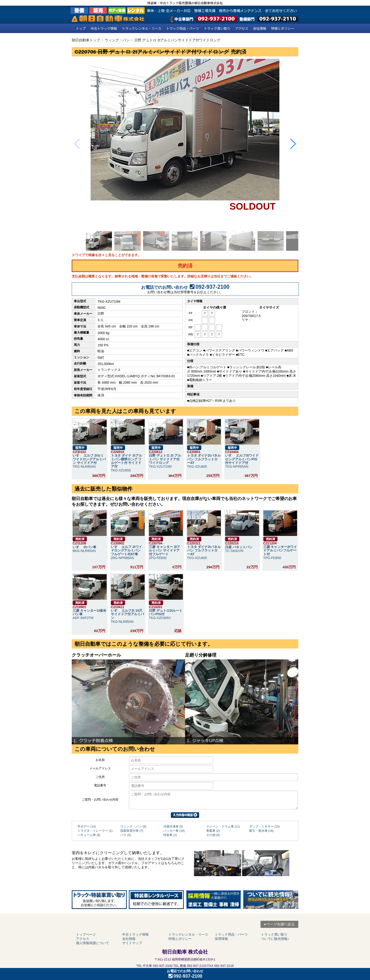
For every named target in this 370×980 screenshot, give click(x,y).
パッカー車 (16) (174, 831)
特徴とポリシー (283, 28)
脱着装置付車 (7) (132, 831)
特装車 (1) (170, 835)
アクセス (242, 28)
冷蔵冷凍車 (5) (173, 827)
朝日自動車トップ (86, 40)
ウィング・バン (117, 40)
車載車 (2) (213, 831)
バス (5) (126, 835)
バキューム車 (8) (89, 835)
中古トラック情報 (104, 28)
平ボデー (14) (87, 827)
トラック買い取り (217, 28)
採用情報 (221, 939)
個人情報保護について (92, 943)
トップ (81, 28)
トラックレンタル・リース (141, 28)
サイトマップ (132, 943)
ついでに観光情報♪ (275, 939)
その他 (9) (213, 835)
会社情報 (260, 28)
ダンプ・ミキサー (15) (265, 827)
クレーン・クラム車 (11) (223, 827)
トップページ (86, 934)
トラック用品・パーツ (183, 28)
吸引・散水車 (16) (261, 831)
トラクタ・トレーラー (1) (95, 831)
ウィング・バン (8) (133, 827)
